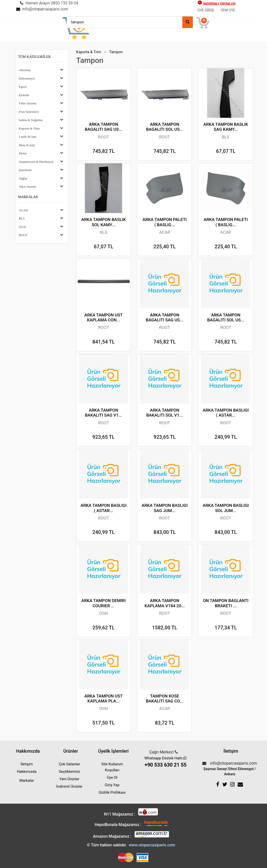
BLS (22, 218)
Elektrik (24, 95)
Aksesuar (25, 70)
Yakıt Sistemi (27, 187)
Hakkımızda (27, 772)
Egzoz (23, 87)
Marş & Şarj (27, 145)
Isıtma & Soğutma (30, 120)
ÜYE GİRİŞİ (206, 10)
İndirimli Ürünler (69, 786)
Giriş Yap (112, 785)
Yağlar (23, 178)
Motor (23, 153)
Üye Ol (112, 778)
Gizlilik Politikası (112, 792)
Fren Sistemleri (29, 112)
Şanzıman (25, 170)
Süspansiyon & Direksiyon (36, 162)
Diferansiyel (27, 78)
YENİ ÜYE (228, 10)
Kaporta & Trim (29, 128)
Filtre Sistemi (27, 103)
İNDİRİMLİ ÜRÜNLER (216, 4)
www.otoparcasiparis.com (152, 845)
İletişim (27, 764)
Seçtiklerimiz (69, 772)
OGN (22, 227)
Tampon (116, 52)
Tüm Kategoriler (34, 57)
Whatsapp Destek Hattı (165, 762)
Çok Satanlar (69, 764)
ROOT (23, 235)
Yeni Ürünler (69, 779)
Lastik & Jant (27, 137)
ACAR (23, 210)
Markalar (28, 197)
